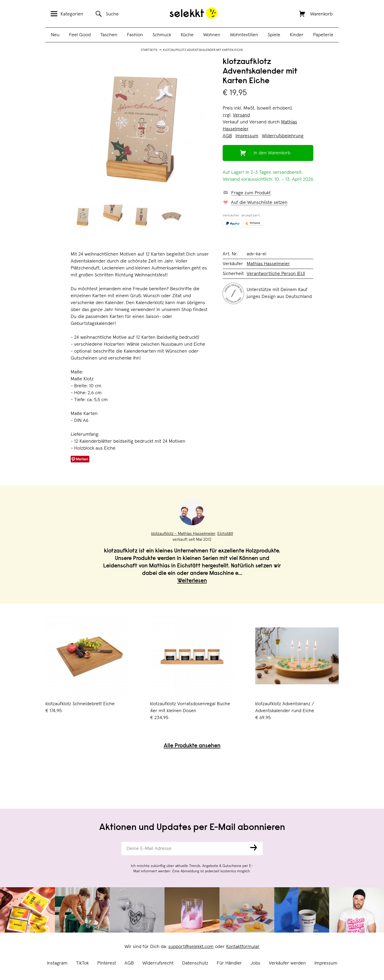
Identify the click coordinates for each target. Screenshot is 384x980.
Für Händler (229, 963)
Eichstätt (225, 534)
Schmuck (162, 35)
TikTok (82, 963)
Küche (187, 35)
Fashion (135, 35)
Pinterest (107, 963)
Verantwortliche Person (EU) (276, 274)
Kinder (297, 35)
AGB (129, 963)
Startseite (149, 50)
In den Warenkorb (272, 153)
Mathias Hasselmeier (268, 264)
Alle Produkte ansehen (192, 746)
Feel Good (80, 35)
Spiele (274, 35)
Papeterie (323, 35)
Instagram (57, 963)
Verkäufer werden (287, 963)
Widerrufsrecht (158, 963)
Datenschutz (195, 963)
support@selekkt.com (191, 947)
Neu (55, 35)
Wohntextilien (244, 35)
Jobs (255, 963)
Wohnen (212, 35)
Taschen (109, 35)
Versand (241, 115)
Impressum (326, 963)
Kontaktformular (243, 947)
